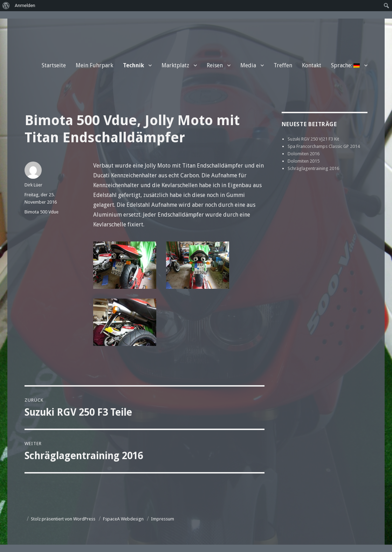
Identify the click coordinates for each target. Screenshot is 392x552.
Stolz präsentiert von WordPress (63, 519)
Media (248, 65)
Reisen (215, 65)
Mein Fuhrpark (94, 65)
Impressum (163, 519)
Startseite (54, 65)
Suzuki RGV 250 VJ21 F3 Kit (313, 139)
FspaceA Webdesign (123, 519)
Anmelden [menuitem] (25, 5)
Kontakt (312, 65)
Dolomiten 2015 (304, 161)
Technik (133, 65)
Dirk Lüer (33, 185)
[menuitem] (6, 6)
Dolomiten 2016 (304, 154)
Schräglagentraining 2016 (313, 168)
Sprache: (345, 65)
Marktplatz (175, 65)
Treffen (283, 65)
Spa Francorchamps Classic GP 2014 (324, 146)
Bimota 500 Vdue (42, 212)
